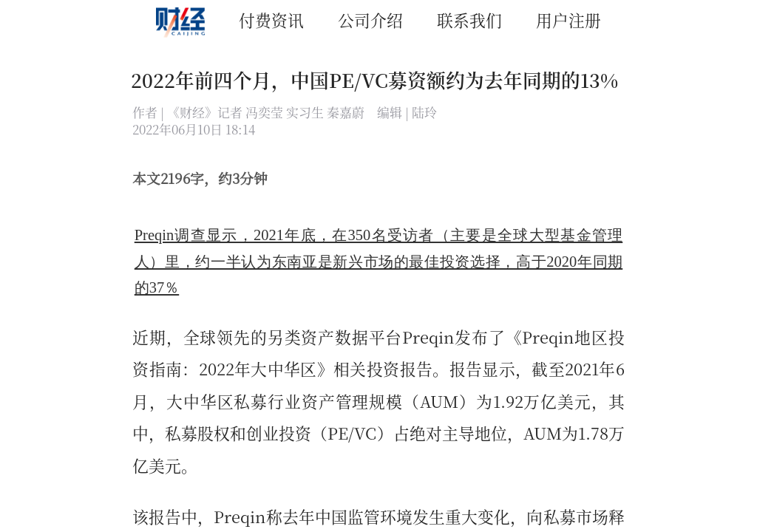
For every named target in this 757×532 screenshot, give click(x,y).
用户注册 (568, 20)
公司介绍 (370, 20)
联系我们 (469, 20)
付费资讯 (271, 20)
